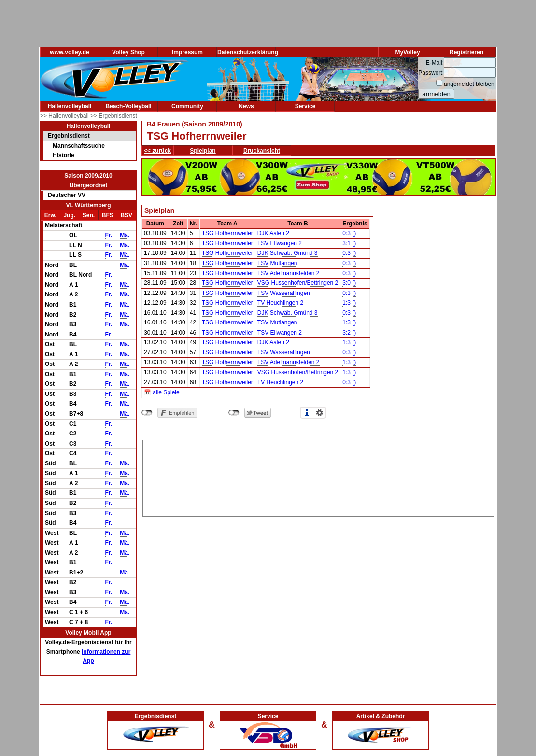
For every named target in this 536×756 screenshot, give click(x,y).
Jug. (69, 215)
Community (187, 106)
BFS (108, 215)
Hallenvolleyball (70, 106)
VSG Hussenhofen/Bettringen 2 (298, 283)
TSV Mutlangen (277, 263)
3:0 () (349, 283)
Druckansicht (262, 151)
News (246, 106)
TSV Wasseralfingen (284, 293)
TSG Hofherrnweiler (227, 233)
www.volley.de (69, 52)
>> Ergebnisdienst (114, 116)
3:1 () (349, 243)
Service (305, 106)
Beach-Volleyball (128, 106)
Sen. (89, 215)
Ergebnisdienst (69, 136)
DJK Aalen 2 (273, 233)
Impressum (187, 52)
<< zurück (157, 151)
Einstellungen (320, 413)
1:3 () (349, 303)
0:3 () (349, 233)
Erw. (50, 215)
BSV (126, 215)
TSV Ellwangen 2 (280, 243)
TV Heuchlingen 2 (280, 303)
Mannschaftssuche (79, 146)
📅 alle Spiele (162, 392)
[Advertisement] (318, 476)
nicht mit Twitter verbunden (234, 413)
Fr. (109, 235)
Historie (63, 155)
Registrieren (466, 52)
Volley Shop (128, 52)
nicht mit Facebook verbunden (147, 413)
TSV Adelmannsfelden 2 (289, 273)
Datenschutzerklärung (248, 52)
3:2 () (349, 333)
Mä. (125, 235)
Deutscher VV (67, 195)
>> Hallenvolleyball (65, 116)
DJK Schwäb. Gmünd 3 (288, 253)
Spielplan (203, 151)
